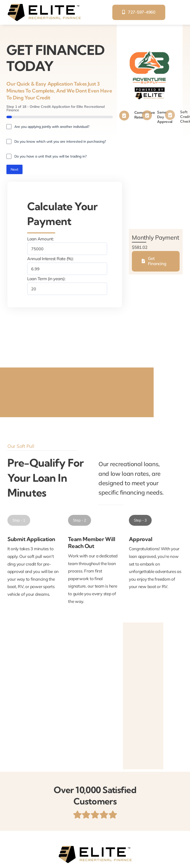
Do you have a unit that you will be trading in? (50, 156)
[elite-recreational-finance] (44, 6)
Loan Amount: (41, 239)
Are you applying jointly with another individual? (52, 127)
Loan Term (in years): (46, 279)
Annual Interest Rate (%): (50, 259)
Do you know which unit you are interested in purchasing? (60, 141)
